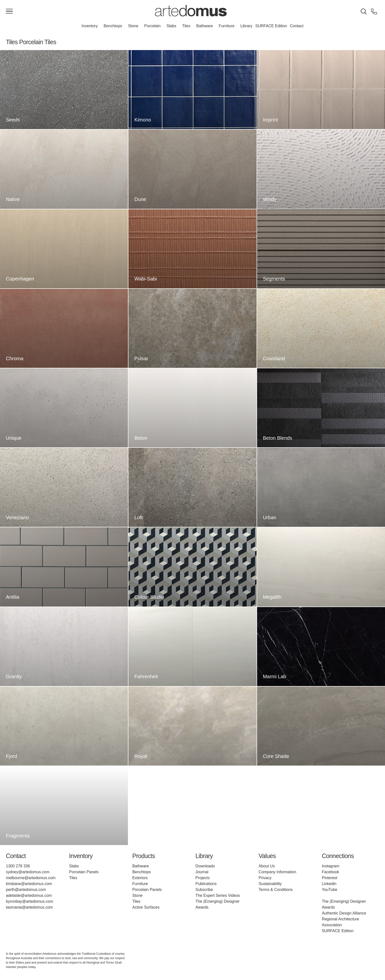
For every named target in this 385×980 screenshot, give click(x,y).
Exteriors (140, 878)
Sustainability (270, 884)
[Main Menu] (9, 12)
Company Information (277, 872)
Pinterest (330, 878)
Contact (297, 26)
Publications (206, 884)
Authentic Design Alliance (344, 913)
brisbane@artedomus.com (29, 884)
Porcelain (152, 26)
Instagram (331, 866)
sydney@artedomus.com (28, 872)
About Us (267, 866)
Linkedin (329, 884)
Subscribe (204, 890)
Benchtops (113, 26)
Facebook (330, 872)
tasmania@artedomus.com (29, 907)
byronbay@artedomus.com (29, 901)
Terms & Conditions (276, 890)
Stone (133, 26)
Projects (203, 878)
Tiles (186, 26)
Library (246, 26)
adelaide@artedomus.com (29, 895)
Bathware (205, 26)
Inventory (90, 26)
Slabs (171, 26)
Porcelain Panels (84, 872)
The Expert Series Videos (218, 895)
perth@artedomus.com (26, 890)
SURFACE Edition (271, 26)
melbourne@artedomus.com (31, 878)
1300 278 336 (18, 866)
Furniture (227, 26)
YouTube (330, 890)
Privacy (265, 878)
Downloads (205, 866)
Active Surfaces (146, 907)
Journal (202, 872)
